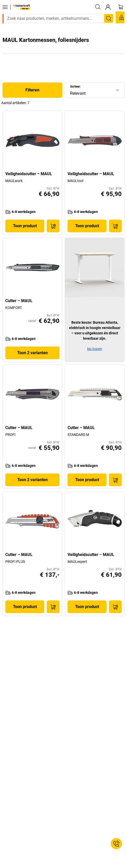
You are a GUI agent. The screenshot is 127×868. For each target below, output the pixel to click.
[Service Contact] (116, 844)
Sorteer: (75, 87)
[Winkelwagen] (121, 7)
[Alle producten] (5, 7)
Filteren (32, 90)
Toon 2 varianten (33, 353)
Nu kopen (95, 349)
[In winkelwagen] (53, 226)
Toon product (25, 226)
